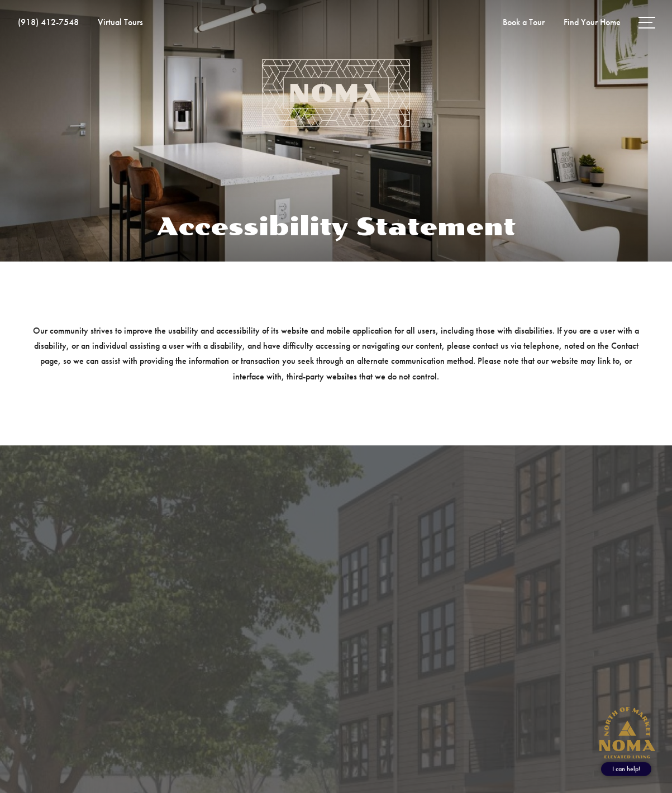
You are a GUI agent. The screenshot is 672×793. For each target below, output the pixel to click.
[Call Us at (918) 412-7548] (48, 22)
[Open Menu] (647, 23)
